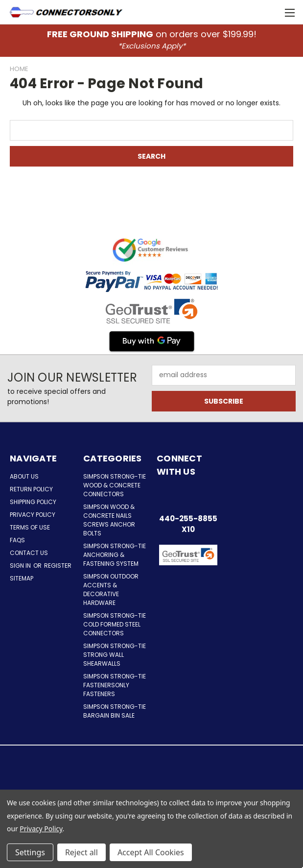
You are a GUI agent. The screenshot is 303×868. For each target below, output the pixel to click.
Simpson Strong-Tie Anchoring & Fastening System (115, 555)
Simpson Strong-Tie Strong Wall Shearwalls (115, 655)
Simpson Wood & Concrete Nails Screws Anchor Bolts (109, 520)
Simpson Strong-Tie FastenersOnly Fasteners (115, 685)
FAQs (17, 540)
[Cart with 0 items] (271, 12)
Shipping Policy (33, 502)
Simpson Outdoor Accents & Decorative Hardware (111, 590)
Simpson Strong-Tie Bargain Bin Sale (115, 711)
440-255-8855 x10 (188, 524)
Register (58, 566)
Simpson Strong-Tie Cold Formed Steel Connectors (115, 624)
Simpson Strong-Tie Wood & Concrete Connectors (115, 485)
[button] (188, 579)
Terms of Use (30, 527)
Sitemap (22, 578)
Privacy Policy (33, 515)
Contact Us (29, 553)
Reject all (82, 852)
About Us (24, 476)
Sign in (21, 566)
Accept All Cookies (151, 852)
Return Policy (31, 489)
